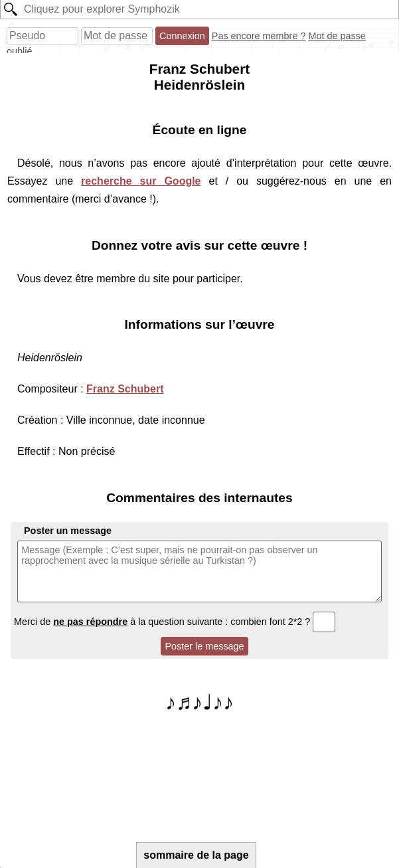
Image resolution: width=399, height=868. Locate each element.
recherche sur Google (141, 181)
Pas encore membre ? (259, 36)
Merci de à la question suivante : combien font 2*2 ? (175, 622)
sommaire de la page (196, 855)
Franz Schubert (125, 389)
